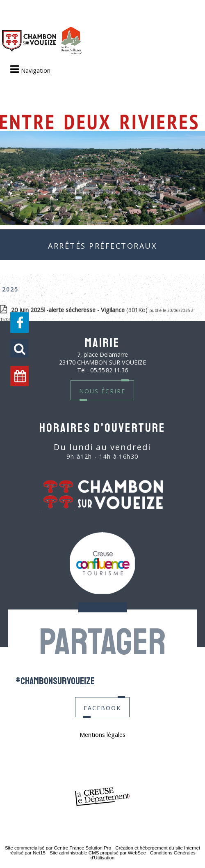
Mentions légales (102, 735)
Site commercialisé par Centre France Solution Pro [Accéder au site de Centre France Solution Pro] (58, 848)
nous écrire (102, 390)
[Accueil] (42, 41)
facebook (102, 707)
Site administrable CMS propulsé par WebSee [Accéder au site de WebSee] (98, 853)
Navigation (36, 70)
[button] (19, 348)
